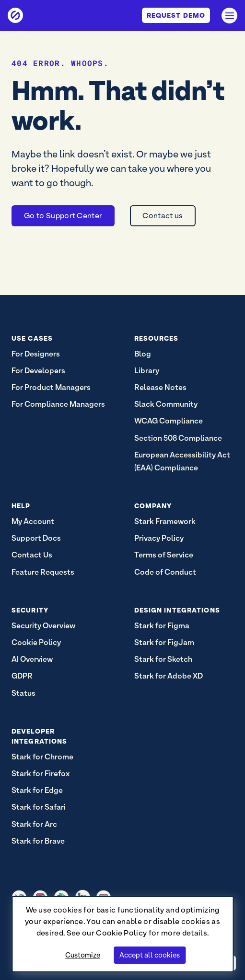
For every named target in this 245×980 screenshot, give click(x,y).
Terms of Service (164, 555)
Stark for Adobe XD (169, 676)
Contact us (163, 216)
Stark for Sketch (163, 659)
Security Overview (43, 626)
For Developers (38, 371)
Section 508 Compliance (178, 438)
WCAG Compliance (169, 421)
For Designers (36, 354)
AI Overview (32, 659)
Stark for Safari (39, 807)
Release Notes (160, 387)
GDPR (22, 676)
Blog (143, 354)
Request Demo (176, 15)
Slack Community (166, 404)
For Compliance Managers (58, 404)
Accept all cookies (150, 955)
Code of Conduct (165, 572)
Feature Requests (43, 572)
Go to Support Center (63, 216)
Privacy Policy (159, 538)
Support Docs (36, 538)
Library (147, 371)
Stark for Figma (162, 626)
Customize (83, 955)
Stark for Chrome (42, 757)
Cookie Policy (121, 933)
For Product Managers (51, 387)
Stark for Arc (34, 824)
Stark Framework (165, 521)
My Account (33, 521)
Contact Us (32, 555)
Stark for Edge (37, 790)
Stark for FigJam (164, 642)
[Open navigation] (229, 16)
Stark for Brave (38, 841)
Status (23, 693)
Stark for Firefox (41, 774)
